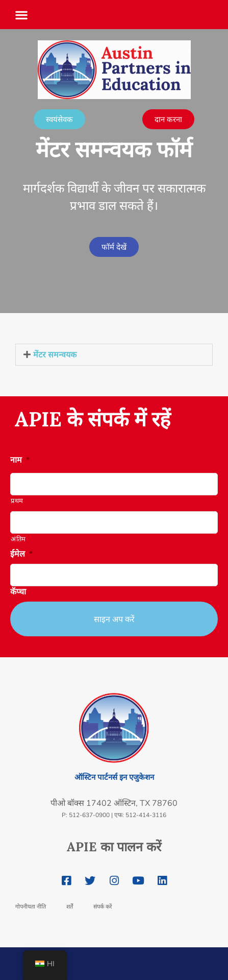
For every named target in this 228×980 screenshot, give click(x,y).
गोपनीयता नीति (31, 906)
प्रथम (17, 501)
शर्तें (70, 906)
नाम (20, 460)
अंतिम (18, 539)
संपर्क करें (103, 906)
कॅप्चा (18, 592)
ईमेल (21, 554)
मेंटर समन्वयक (55, 354)
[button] (21, 11)
